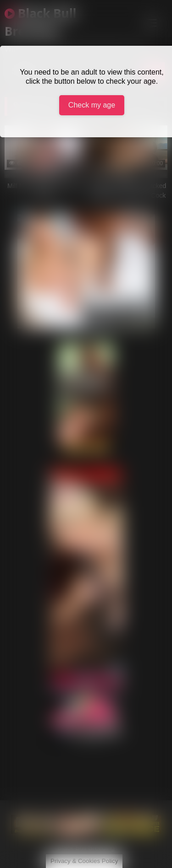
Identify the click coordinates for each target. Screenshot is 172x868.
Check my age (92, 105)
